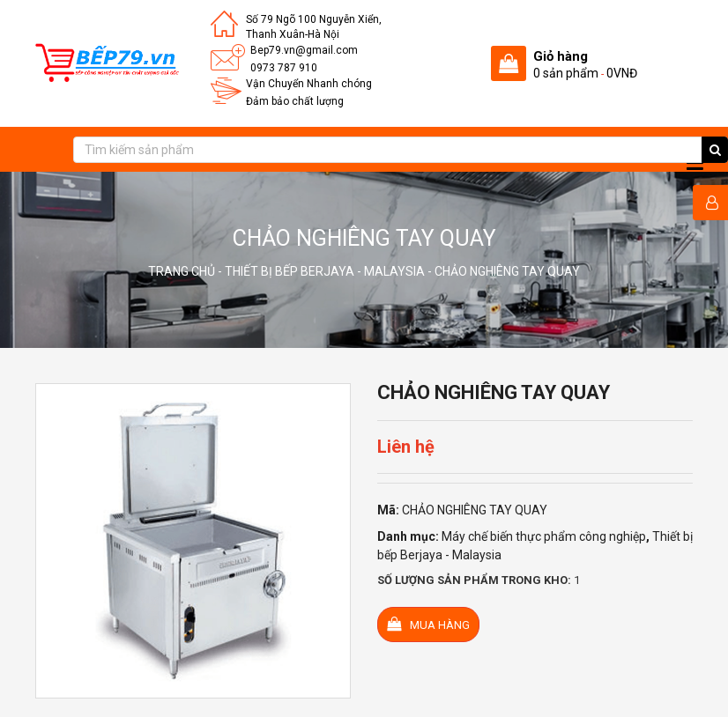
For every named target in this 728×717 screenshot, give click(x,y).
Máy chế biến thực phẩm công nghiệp (544, 536)
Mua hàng (428, 624)
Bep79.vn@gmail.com (304, 50)
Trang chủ (182, 271)
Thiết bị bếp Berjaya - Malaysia (325, 271)
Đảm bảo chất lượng (295, 101)
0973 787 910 (284, 68)
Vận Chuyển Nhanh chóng (309, 84)
